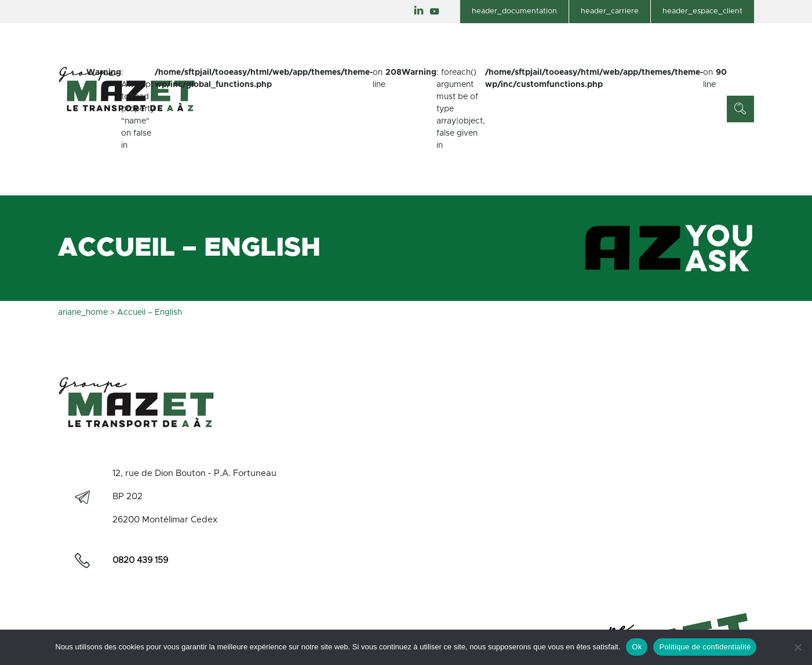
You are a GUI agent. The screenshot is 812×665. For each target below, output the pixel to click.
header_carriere (610, 11)
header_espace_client (702, 11)
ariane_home (83, 312)
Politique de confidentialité (705, 647)
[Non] (798, 647)
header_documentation (514, 11)
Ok (637, 647)
